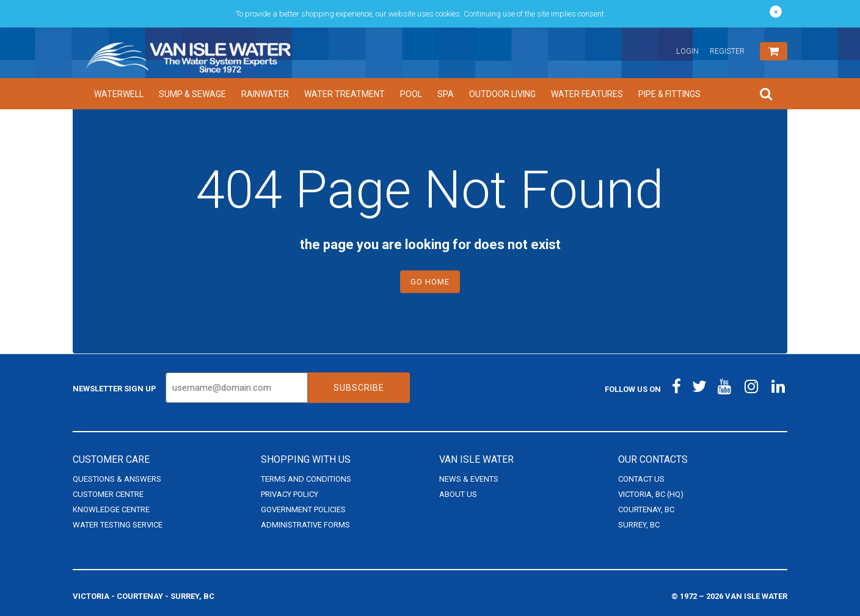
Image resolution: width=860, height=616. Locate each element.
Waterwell (119, 94)
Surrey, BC (639, 525)
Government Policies (303, 509)
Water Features (587, 94)
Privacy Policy (290, 494)
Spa (446, 94)
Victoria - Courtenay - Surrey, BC (144, 596)
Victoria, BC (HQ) (651, 494)
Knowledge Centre (111, 509)
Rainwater (265, 94)
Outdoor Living (502, 94)
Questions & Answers (117, 479)
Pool (411, 94)
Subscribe (359, 388)
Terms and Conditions (306, 479)
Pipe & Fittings (669, 94)
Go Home (430, 282)
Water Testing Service (118, 525)
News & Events (469, 479)
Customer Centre (108, 494)
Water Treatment (344, 94)
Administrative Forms (305, 525)
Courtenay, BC (646, 509)
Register (727, 51)
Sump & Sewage (192, 94)
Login (687, 51)
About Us (458, 494)
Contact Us (641, 479)
